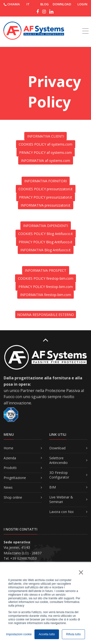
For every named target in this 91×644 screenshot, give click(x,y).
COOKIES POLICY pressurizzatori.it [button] (45, 189)
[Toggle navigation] (85, 26)
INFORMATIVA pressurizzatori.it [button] (45, 205)
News (8, 487)
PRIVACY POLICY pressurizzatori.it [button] (45, 197)
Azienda (10, 458)
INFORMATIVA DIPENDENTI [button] (45, 226)
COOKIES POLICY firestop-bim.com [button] (46, 278)
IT (28, 4)
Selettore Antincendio (58, 460)
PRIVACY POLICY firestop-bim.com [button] (46, 287)
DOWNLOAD (62, 4)
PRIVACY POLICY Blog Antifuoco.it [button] (45, 242)
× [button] (81, 572)
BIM (53, 487)
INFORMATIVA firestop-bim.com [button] (46, 295)
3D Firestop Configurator (59, 475)
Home (8, 448)
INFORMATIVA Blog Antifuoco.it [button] (45, 250)
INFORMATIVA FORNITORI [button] (45, 181)
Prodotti (10, 468)
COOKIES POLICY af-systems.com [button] (45, 144)
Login (82, 4)
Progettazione (15, 478)
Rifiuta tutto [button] (73, 634)
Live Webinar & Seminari (61, 500)
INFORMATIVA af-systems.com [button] (45, 161)
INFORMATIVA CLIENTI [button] (46, 136)
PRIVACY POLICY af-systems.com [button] (45, 152)
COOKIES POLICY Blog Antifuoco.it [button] (45, 234)
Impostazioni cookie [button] (19, 634)
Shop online (13, 497)
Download (57, 448)
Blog (45, 4)
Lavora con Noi (61, 512)
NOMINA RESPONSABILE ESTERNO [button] (46, 315)
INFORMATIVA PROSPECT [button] (45, 270)
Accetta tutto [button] (47, 634)
